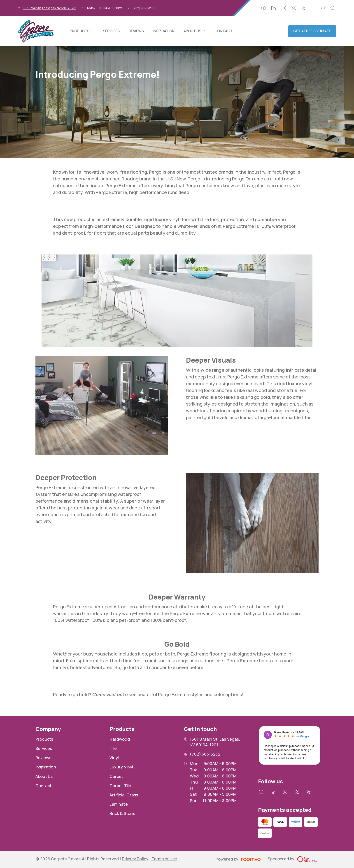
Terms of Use (164, 859)
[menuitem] (82, 31)
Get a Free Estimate (312, 31)
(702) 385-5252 (143, 8)
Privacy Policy (135, 859)
